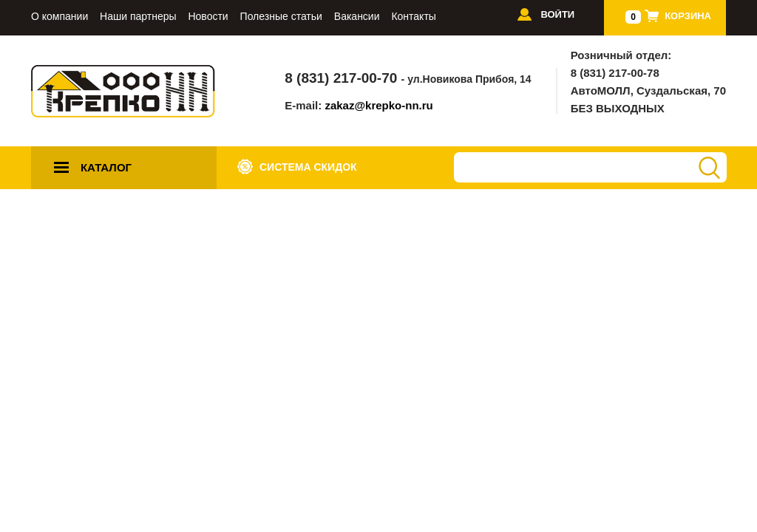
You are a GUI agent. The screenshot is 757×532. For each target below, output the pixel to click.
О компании (60, 17)
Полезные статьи (281, 17)
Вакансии (357, 17)
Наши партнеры (138, 17)
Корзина (688, 16)
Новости (208, 17)
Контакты (413, 17)
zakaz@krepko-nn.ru (378, 105)
